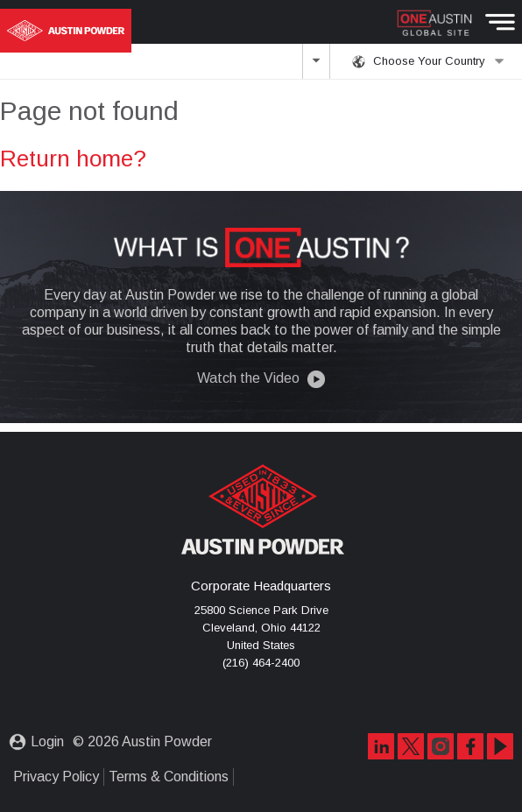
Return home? (73, 159)
